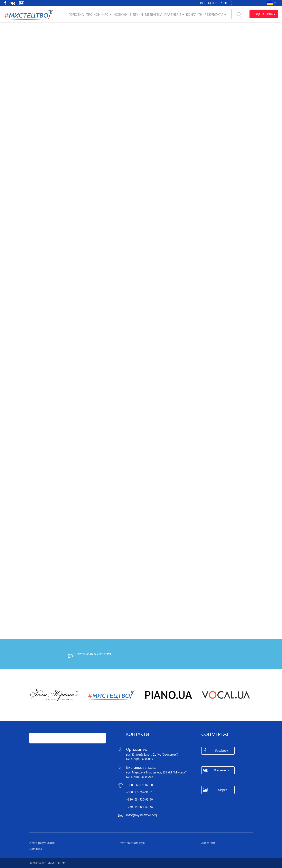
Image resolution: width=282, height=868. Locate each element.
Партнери (173, 14)
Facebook (215, 751)
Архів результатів (42, 843)
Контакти (194, 14)
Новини (121, 14)
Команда (36, 849)
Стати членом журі (132, 843)
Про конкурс (97, 14)
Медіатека (154, 14)
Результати (214, 14)
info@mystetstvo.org (141, 815)
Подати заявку (264, 14)
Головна (76, 14)
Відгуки (136, 14)
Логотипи (208, 843)
